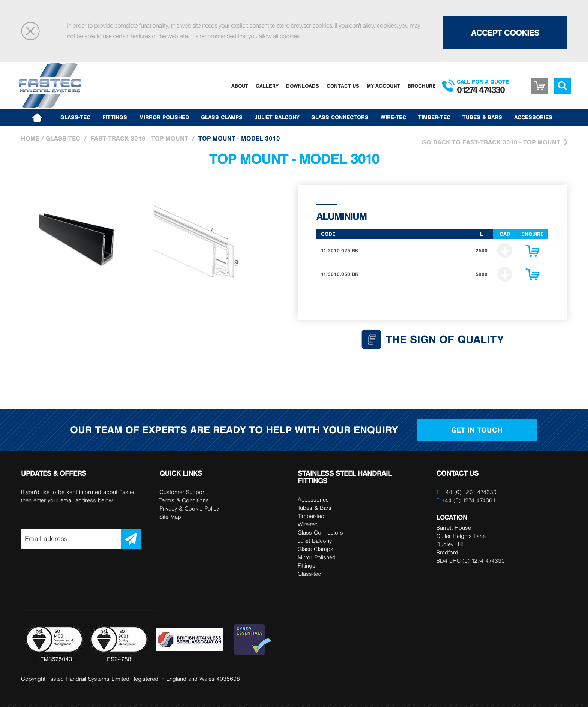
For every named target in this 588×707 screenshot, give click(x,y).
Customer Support (183, 492)
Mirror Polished (164, 117)
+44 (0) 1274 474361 (466, 500)
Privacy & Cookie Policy (189, 509)
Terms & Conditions (184, 500)
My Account (383, 86)
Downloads (303, 86)
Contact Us (343, 86)
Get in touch (477, 430)
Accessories (533, 117)
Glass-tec (75, 117)
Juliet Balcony (277, 117)
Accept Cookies (505, 33)
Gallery (267, 86)
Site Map (170, 517)
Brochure (422, 86)
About (240, 86)
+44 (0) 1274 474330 (469, 492)
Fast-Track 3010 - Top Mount (139, 139)
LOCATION (451, 517)
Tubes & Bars (482, 117)
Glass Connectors (340, 117)
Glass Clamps (222, 117)
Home (30, 139)
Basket (539, 86)
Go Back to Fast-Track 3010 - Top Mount (491, 142)
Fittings (115, 117)
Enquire (532, 253)
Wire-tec (393, 117)
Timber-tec (434, 117)
